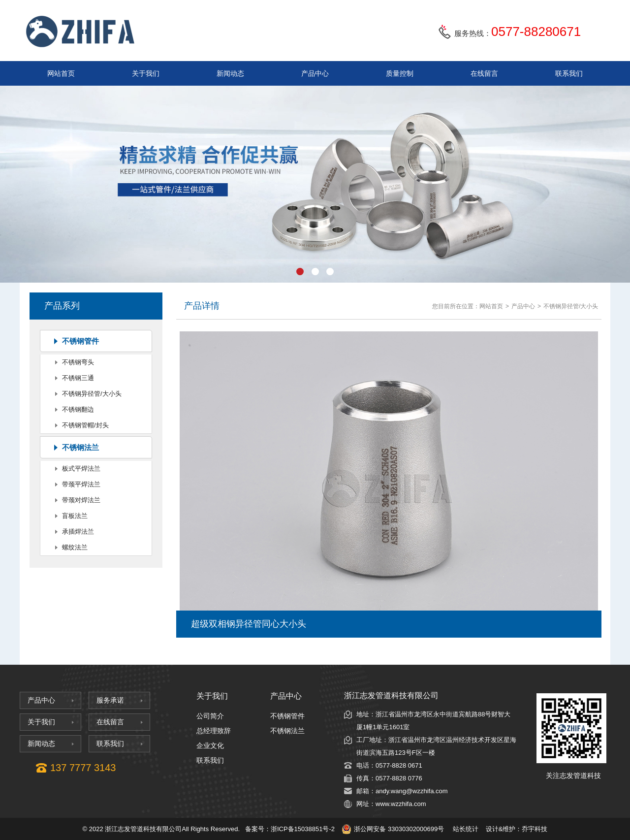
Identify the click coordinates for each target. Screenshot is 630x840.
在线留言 (484, 73)
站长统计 (466, 829)
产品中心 (315, 73)
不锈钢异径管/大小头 (92, 394)
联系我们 (569, 73)
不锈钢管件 (80, 341)
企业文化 (210, 745)
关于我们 (146, 73)
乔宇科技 (535, 829)
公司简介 (210, 716)
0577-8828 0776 (399, 778)
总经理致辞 (214, 731)
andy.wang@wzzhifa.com (412, 791)
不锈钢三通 (78, 378)
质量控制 (400, 73)
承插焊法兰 (78, 532)
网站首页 (61, 73)
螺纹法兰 (75, 547)
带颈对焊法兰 (81, 500)
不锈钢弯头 (78, 362)
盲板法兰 (75, 516)
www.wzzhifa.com (401, 804)
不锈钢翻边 (78, 409)
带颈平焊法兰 (81, 484)
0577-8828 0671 (399, 765)
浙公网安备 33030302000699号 (393, 829)
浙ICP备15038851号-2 (303, 829)
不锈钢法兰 (80, 447)
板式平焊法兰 (81, 468)
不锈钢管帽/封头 (85, 425)
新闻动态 (230, 73)
